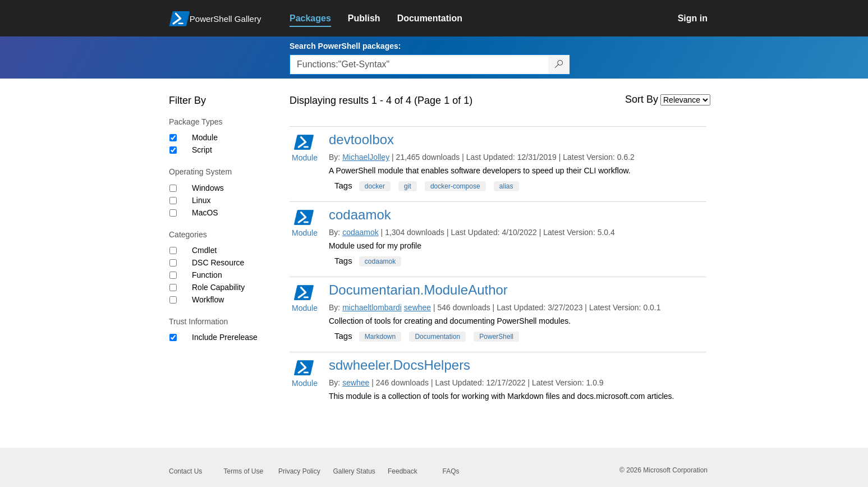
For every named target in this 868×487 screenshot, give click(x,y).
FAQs (451, 471)
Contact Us (185, 471)
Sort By (642, 99)
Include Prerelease (225, 337)
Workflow (208, 300)
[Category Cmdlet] (173, 251)
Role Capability (218, 287)
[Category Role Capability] (173, 288)
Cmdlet (204, 250)
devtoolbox (361, 139)
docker (375, 186)
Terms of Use (244, 471)
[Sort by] (685, 100)
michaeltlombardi (372, 307)
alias (506, 186)
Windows (208, 188)
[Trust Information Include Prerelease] (173, 337)
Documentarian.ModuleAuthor (418, 290)
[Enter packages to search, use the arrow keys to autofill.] (419, 65)
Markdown (380, 337)
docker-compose (455, 186)
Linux (201, 200)
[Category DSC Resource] (173, 263)
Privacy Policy (299, 471)
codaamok (360, 215)
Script (202, 150)
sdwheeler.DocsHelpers (399, 365)
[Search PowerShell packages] (559, 65)
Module (205, 137)
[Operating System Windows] (173, 188)
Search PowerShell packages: (345, 46)
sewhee (417, 307)
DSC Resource (218, 263)
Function (207, 275)
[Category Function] (173, 275)
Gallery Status (354, 471)
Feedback (403, 471)
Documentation (437, 337)
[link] (319, 19)
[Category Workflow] (173, 300)
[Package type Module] (173, 138)
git (408, 186)
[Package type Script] (173, 150)
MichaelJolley (366, 157)
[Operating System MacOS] (173, 213)
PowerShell (496, 337)
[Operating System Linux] (173, 201)
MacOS (205, 213)
